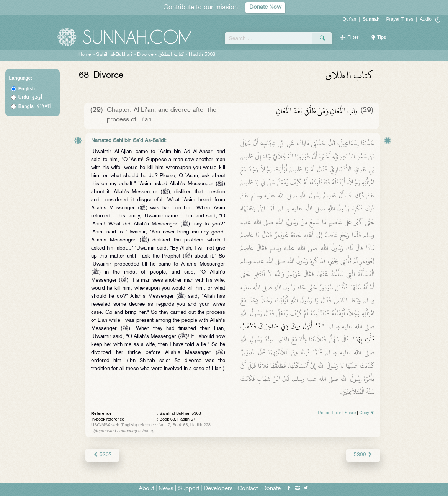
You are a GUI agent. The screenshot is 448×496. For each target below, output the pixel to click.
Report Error (329, 413)
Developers (218, 489)
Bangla (35, 106)
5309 (363, 455)
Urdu (30, 97)
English (27, 89)
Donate (271, 489)
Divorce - (161, 55)
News (166, 489)
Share (350, 413)
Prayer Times (400, 19)
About (146, 489)
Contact (248, 489)
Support (189, 489)
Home (85, 55)
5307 (102, 455)
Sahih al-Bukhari (114, 55)
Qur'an (350, 19)
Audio (426, 19)
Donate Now (265, 7)
